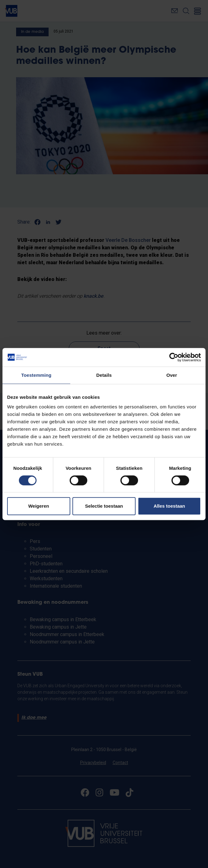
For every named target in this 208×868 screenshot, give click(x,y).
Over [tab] (172, 375)
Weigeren (39, 506)
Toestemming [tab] (37, 375)
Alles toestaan (169, 506)
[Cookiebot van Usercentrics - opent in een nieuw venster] (174, 357)
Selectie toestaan (104, 506)
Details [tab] (104, 375)
